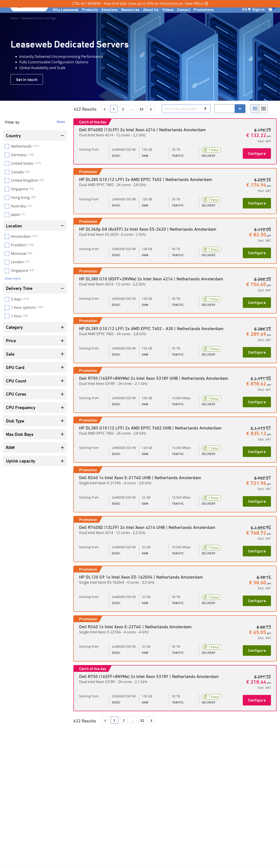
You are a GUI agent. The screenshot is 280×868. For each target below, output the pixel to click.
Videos (168, 9)
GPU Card (35, 367)
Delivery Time (35, 288)
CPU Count (35, 381)
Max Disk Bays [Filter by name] (35, 434)
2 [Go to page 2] (123, 109)
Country (35, 136)
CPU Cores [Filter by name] (35, 394)
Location (35, 226)
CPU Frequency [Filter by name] (35, 407)
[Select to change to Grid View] (263, 109)
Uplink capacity (35, 461)
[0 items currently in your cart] (270, 10)
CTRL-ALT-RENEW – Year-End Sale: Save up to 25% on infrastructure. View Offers (138, 4)
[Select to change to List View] (255, 109)
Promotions (204, 9)
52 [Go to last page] (142, 109)
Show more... (13, 278)
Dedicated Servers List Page (39, 18)
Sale (35, 354)
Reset (61, 122)
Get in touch (27, 79)
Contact (184, 9)
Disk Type (35, 421)
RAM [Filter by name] (35, 447)
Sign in (259, 9)
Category (35, 327)
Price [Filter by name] (35, 341)
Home (14, 18)
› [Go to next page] (151, 109)
